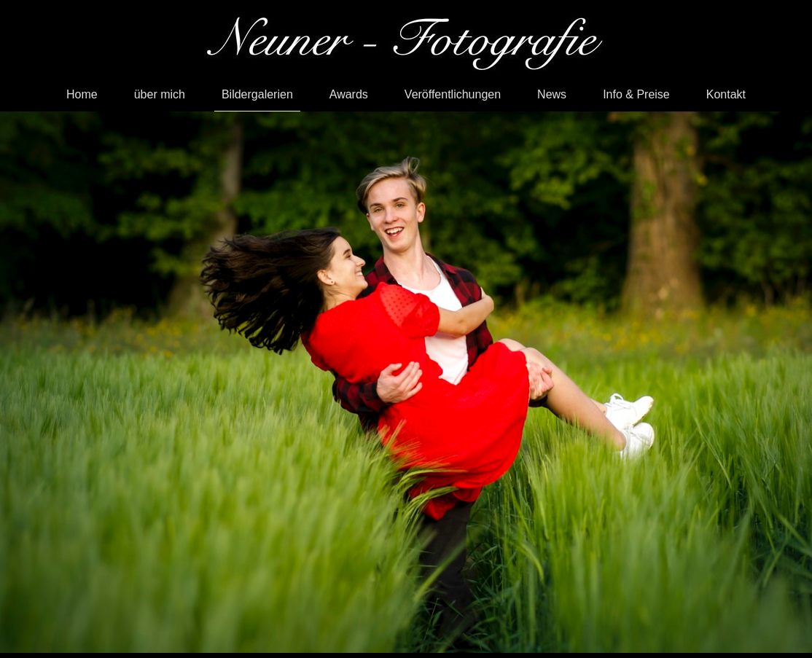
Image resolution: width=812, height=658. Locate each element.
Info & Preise (636, 94)
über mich (160, 94)
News (552, 94)
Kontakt (726, 94)
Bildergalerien (257, 94)
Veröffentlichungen (453, 94)
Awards (349, 94)
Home (82, 94)
